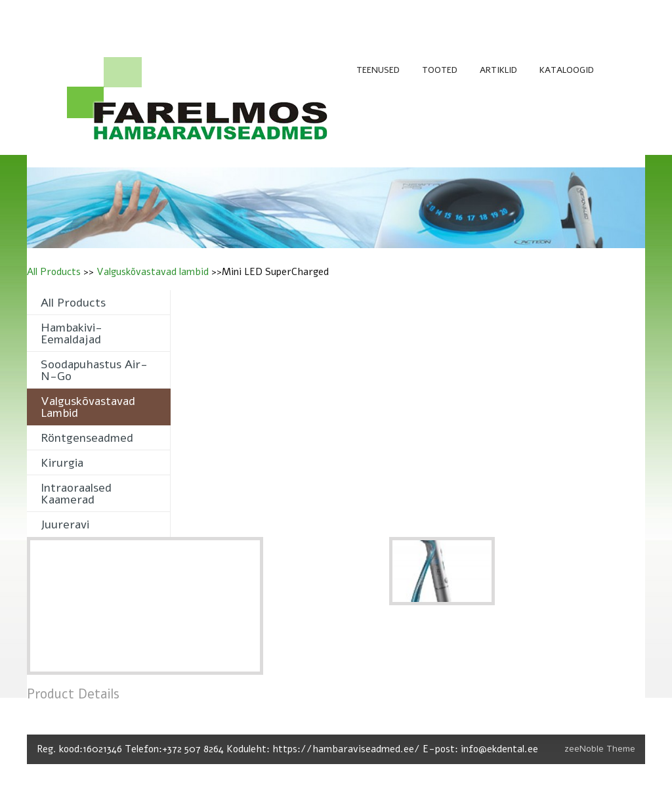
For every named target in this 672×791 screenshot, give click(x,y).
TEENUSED (378, 70)
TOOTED (440, 70)
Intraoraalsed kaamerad (76, 494)
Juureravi (65, 524)
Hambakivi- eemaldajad (72, 333)
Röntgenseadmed (87, 438)
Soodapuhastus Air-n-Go (94, 370)
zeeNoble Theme (600, 749)
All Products (54, 272)
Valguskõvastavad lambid (153, 272)
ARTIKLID (498, 70)
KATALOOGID (567, 70)
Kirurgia (62, 463)
